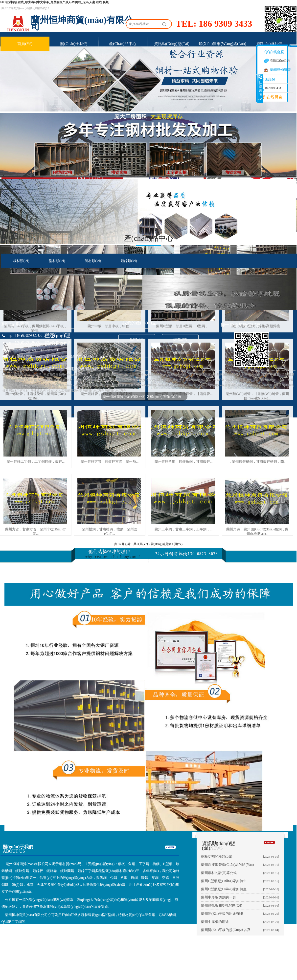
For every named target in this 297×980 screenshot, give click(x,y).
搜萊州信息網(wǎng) (132, 380)
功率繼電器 (110, 380)
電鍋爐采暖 (96, 374)
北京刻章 (80, 374)
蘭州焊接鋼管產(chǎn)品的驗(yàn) (227, 865)
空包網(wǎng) (23, 374)
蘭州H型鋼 (215, 374)
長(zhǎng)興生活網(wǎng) (210, 385)
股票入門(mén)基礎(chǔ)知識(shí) (170, 374)
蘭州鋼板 (242, 374)
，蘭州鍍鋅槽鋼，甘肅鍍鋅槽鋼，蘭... (258, 462)
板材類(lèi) (21, 261)
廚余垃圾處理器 (111, 385)
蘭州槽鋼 (254, 374)
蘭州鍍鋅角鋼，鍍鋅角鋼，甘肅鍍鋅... (184, 462)
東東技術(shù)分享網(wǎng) (84, 380)
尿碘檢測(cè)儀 (238, 385)
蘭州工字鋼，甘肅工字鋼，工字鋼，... (184, 529)
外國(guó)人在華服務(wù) (31, 385)
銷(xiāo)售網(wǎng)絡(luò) (222, 44)
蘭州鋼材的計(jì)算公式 (219, 873)
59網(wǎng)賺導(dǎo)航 (149, 385)
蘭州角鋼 (229, 374)
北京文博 (179, 380)
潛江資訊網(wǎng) (43, 391)
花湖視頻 (224, 380)
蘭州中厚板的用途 (215, 922)
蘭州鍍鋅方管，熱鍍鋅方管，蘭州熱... (110, 462)
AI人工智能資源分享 (69, 391)
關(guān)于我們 (74, 44)
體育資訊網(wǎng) (60, 385)
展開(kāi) (260, 88)
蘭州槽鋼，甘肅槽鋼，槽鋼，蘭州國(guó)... (110, 532)
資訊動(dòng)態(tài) (172, 44)
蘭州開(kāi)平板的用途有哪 (222, 914)
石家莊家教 (80, 385)
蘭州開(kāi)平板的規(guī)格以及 (226, 930)
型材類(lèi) (57, 261)
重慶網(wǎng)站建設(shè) (202, 380)
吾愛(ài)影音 (261, 380)
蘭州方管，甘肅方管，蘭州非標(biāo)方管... (36, 532)
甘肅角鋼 (31, 380)
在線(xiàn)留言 (270, 97)
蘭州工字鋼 (200, 374)
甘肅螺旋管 (58, 380)
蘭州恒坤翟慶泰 (280, 70)
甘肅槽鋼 (18, 380)
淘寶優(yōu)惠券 (93, 391)
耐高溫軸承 (274, 385)
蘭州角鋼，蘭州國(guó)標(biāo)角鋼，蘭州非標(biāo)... (257, 532)
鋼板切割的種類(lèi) (217, 857)
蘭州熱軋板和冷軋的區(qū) (222, 905)
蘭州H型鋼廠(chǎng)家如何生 (224, 881)
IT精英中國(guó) (241, 380)
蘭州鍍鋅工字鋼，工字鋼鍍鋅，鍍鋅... (36, 462)
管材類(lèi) (93, 261)
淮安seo (150, 380)
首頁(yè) (25, 44)
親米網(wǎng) (114, 374)
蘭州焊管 (267, 374)
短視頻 (37, 374)
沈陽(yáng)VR (257, 385)
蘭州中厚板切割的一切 (218, 897)
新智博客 (128, 385)
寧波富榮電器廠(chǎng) (59, 374)
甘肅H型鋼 (281, 374)
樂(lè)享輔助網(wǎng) (179, 385)
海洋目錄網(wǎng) (136, 374)
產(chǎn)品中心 (123, 44)
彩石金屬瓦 (164, 380)
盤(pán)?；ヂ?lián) (19, 391)
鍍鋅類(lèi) (129, 261)
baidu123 (275, 380)
